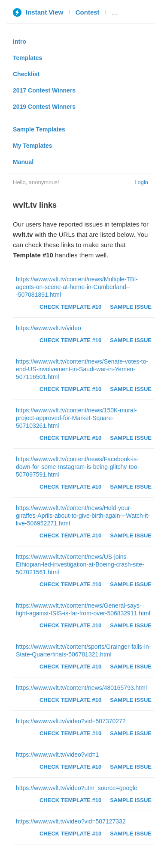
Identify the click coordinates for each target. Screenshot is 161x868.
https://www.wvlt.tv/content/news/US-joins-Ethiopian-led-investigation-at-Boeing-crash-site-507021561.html (80, 564)
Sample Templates (39, 129)
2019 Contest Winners (44, 107)
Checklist (26, 74)
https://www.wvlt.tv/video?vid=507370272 (71, 721)
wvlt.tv (122, 12)
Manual (23, 162)
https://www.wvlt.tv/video (49, 328)
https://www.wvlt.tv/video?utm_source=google (77, 788)
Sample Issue (131, 307)
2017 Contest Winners (44, 90)
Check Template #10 (70, 307)
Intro (20, 42)
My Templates (33, 146)
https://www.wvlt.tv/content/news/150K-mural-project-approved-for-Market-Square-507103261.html (76, 418)
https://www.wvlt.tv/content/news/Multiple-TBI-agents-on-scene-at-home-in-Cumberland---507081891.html (77, 287)
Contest (88, 12)
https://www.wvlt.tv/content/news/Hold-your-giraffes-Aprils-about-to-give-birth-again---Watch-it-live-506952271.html (83, 516)
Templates (27, 58)
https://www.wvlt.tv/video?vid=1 (57, 755)
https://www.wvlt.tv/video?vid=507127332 (71, 821)
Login (141, 182)
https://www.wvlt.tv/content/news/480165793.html (81, 688)
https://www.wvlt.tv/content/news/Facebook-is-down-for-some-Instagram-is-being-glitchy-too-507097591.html (77, 467)
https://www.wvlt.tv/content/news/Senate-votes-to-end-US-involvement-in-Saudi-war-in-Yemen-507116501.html (82, 369)
